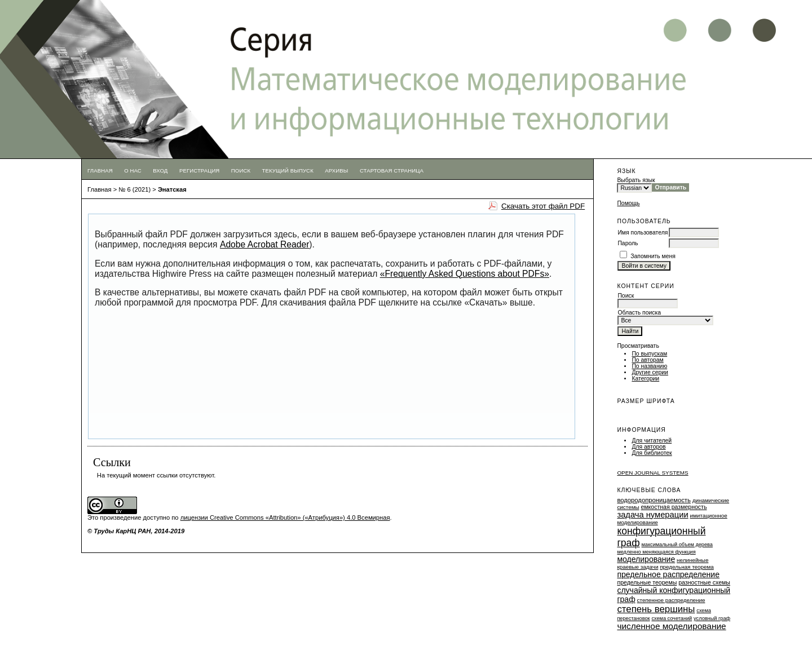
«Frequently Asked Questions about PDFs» (465, 274)
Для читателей (652, 441)
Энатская (172, 189)
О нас (133, 171)
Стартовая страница (392, 171)
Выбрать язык (636, 180)
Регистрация (200, 171)
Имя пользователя (643, 233)
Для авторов (648, 447)
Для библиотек (652, 453)
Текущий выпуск (288, 171)
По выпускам (649, 354)
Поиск (241, 171)
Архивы (336, 171)
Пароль (628, 243)
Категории (645, 379)
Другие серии (650, 372)
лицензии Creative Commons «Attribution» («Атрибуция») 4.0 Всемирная (285, 517)
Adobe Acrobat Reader (264, 244)
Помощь (628, 203)
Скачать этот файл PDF (543, 206)
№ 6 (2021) (134, 189)
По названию (649, 366)
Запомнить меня (653, 256)
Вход (160, 171)
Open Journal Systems (652, 473)
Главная (100, 171)
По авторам (647, 360)
